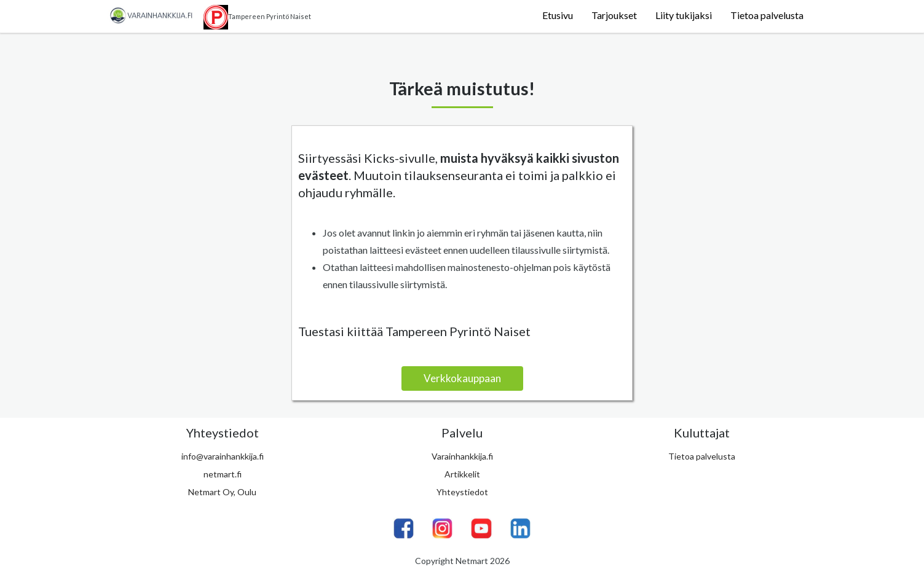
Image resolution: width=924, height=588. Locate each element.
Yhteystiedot (462, 492)
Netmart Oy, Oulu (222, 492)
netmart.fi (223, 474)
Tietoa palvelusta (767, 15)
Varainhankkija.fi (462, 456)
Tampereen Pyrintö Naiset (257, 17)
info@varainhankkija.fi (223, 456)
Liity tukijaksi (684, 15)
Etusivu (558, 15)
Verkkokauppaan (462, 378)
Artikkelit (462, 474)
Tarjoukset (614, 15)
